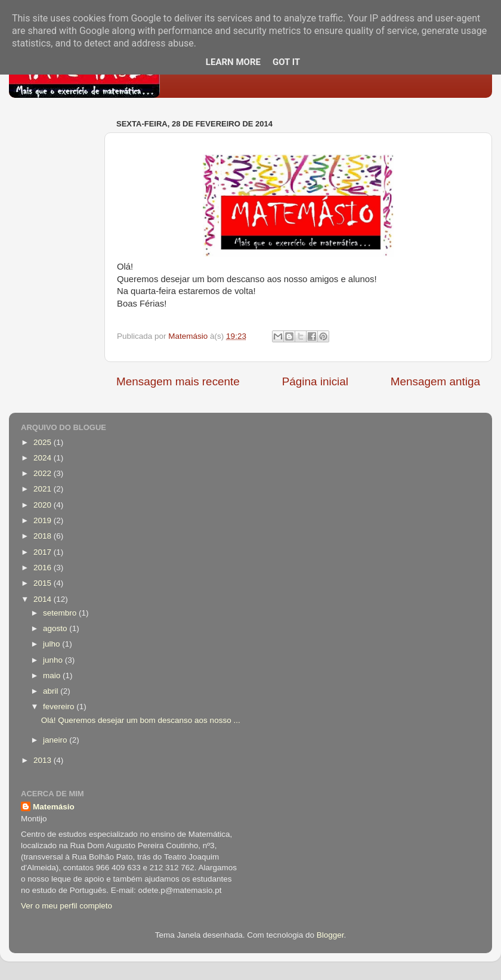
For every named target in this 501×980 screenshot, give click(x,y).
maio (53, 676)
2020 (44, 505)
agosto (56, 628)
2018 (44, 536)
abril (52, 691)
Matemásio (54, 807)
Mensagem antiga (435, 381)
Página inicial (315, 381)
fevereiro (60, 707)
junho (54, 660)
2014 (44, 599)
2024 (44, 458)
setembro (61, 613)
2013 (44, 760)
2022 (44, 473)
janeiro (56, 740)
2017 (44, 552)
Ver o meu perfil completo (67, 906)
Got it (286, 62)
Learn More (233, 62)
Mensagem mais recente (178, 381)
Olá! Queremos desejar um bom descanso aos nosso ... (141, 720)
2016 (44, 568)
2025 (44, 442)
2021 (44, 489)
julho (52, 644)
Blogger (330, 935)
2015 (44, 583)
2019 (44, 520)
